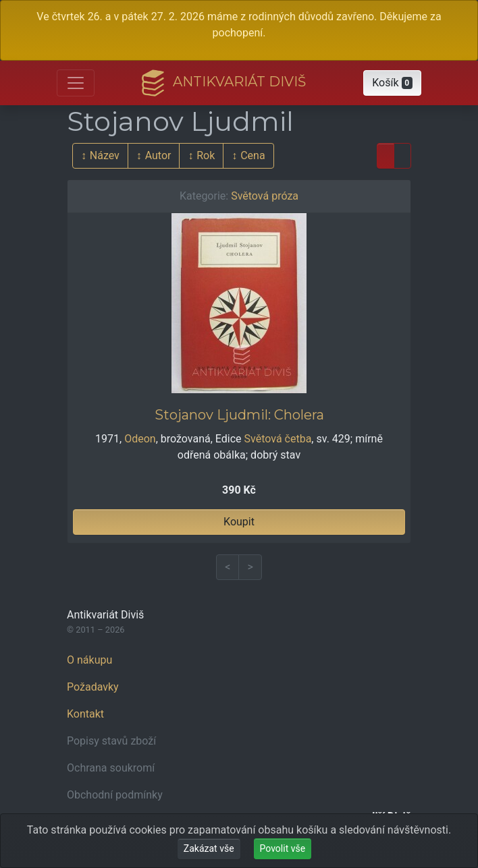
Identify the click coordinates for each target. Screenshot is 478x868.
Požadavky (93, 687)
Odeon (140, 439)
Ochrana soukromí (111, 768)
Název (105, 155)
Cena (253, 155)
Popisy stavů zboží (111, 741)
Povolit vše (283, 848)
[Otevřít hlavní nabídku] (76, 83)
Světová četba (278, 439)
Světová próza (265, 196)
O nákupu (89, 660)
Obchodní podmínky (115, 795)
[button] (392, 83)
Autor (158, 155)
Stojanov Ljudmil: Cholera (239, 415)
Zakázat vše (209, 848)
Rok (206, 155)
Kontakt (85, 714)
